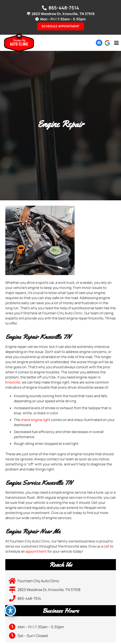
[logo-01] (19, 42)
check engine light (36, 420)
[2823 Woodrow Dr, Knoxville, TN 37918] (13, 590)
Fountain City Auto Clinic (38, 581)
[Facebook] (99, 43)
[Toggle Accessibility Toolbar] (10, 610)
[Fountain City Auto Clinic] (13, 581)
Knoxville (13, 382)
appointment (36, 551)
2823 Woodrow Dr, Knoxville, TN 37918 (49, 590)
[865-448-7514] (13, 598)
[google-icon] (107, 43)
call (106, 546)
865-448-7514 (29, 598)
